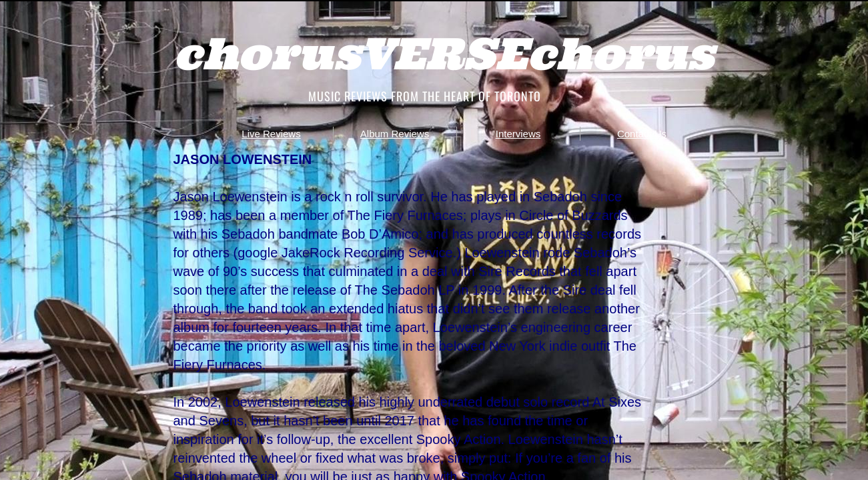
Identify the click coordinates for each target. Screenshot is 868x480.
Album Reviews (395, 134)
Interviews (518, 134)
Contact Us (642, 134)
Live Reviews (271, 134)
